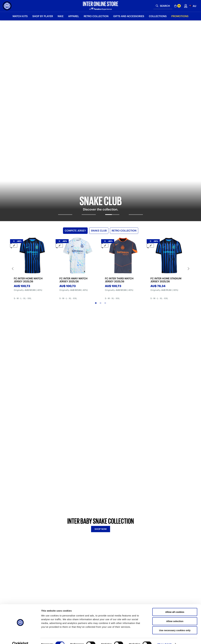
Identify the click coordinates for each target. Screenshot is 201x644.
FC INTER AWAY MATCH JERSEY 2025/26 (73, 161)
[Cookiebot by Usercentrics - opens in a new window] (20, 638)
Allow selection (175, 615)
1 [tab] (96, 184)
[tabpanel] (100, 61)
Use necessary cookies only (175, 624)
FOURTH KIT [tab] (115, 272)
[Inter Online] (7, 6)
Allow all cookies (175, 606)
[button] (193, 6)
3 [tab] (105, 184)
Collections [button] (158, 16)
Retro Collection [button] (96, 16)
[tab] (65, 98)
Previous (13, 150)
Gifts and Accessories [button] (129, 16)
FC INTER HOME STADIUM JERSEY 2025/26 (166, 161)
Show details (165, 638)
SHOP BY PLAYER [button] (43, 16)
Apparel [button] (74, 16)
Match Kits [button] (20, 16)
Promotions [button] (180, 16)
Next (188, 150)
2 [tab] (100, 184)
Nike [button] (61, 16)
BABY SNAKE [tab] (87, 272)
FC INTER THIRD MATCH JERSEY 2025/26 (119, 161)
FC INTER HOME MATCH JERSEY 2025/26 (28, 161)
